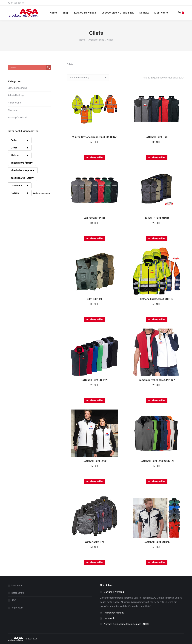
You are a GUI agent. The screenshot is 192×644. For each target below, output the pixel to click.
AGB (14, 600)
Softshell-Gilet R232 (95, 461)
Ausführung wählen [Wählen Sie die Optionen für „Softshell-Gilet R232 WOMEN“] (157, 481)
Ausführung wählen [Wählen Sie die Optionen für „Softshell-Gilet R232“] (95, 481)
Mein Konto (17, 585)
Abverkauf (13, 110)
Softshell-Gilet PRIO (157, 137)
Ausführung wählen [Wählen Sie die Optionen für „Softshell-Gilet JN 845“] (157, 562)
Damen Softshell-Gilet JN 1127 (157, 380)
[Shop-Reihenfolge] (88, 78)
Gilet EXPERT (95, 299)
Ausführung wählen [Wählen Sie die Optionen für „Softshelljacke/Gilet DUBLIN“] (157, 319)
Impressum (17, 608)
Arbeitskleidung (16, 95)
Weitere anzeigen (41, 193)
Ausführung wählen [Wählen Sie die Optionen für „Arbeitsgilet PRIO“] (95, 238)
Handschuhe (14, 103)
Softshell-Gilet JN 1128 (95, 380)
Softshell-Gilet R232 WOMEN (157, 461)
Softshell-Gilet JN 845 (157, 542)
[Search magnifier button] (48, 67)
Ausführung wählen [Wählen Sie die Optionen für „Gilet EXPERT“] (95, 319)
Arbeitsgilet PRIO (95, 218)
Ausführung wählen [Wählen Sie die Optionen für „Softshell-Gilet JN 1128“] (95, 400)
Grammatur (20, 185)
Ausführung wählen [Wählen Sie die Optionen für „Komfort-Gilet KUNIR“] (157, 238)
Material (20, 155)
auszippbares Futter (22, 178)
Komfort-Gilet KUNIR (157, 218)
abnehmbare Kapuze (23, 170)
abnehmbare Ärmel (22, 163)
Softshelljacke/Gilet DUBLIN (157, 299)
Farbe (20, 140)
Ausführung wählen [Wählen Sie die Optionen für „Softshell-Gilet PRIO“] (157, 157)
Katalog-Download (17, 117)
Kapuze (20, 193)
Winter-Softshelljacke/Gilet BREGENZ (95, 137)
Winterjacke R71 (95, 542)
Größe (20, 148)
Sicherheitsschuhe (17, 88)
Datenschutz (18, 593)
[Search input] (27, 67)
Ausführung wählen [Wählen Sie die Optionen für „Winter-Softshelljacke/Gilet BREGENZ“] (95, 157)
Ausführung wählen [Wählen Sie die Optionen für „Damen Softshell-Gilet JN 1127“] (157, 400)
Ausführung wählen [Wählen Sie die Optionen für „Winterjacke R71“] (95, 562)
